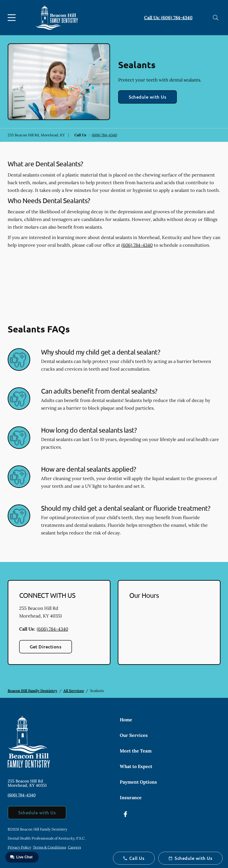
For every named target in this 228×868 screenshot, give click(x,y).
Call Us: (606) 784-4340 (168, 17)
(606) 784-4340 (104, 135)
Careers (74, 847)
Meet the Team (136, 751)
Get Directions (46, 647)
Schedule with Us (148, 97)
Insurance (131, 797)
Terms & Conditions (50, 847)
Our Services (134, 735)
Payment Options (138, 782)
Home (126, 720)
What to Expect (136, 766)
